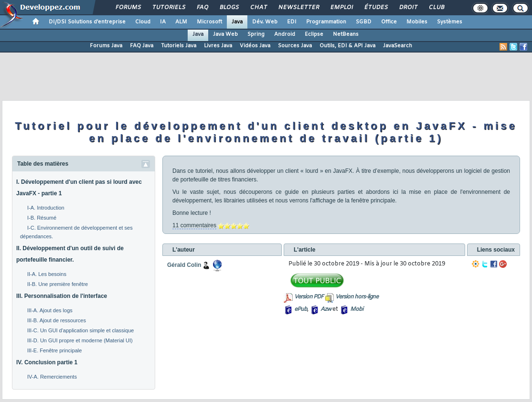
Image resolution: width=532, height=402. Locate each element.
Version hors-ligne (357, 297)
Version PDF (309, 297)
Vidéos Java (255, 46)
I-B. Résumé (42, 218)
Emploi (341, 8)
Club (436, 8)
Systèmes (450, 22)
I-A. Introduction (46, 208)
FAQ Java (142, 46)
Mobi (356, 309)
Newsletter (298, 8)
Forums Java (106, 46)
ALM (181, 22)
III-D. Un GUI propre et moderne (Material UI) (80, 340)
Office (389, 22)
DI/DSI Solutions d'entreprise (87, 22)
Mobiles (417, 22)
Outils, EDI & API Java (347, 46)
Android (285, 34)
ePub (301, 309)
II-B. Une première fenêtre (58, 284)
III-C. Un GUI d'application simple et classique (80, 330)
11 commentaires (194, 225)
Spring (256, 34)
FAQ (202, 8)
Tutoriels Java (179, 46)
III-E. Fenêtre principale (54, 350)
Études (376, 8)
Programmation (326, 22)
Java (237, 22)
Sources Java (295, 46)
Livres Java (218, 46)
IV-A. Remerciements (52, 377)
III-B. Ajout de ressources (57, 320)
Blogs (229, 8)
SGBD (364, 22)
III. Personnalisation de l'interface (62, 296)
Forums (128, 8)
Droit (408, 8)
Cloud (143, 22)
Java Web (225, 34)
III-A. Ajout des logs (50, 310)
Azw (326, 309)
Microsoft (209, 22)
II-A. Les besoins (47, 274)
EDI (292, 22)
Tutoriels (168, 8)
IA (163, 22)
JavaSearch (398, 46)
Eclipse (314, 34)
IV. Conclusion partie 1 (47, 362)
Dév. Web (265, 22)
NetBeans (346, 34)
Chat (258, 8)
